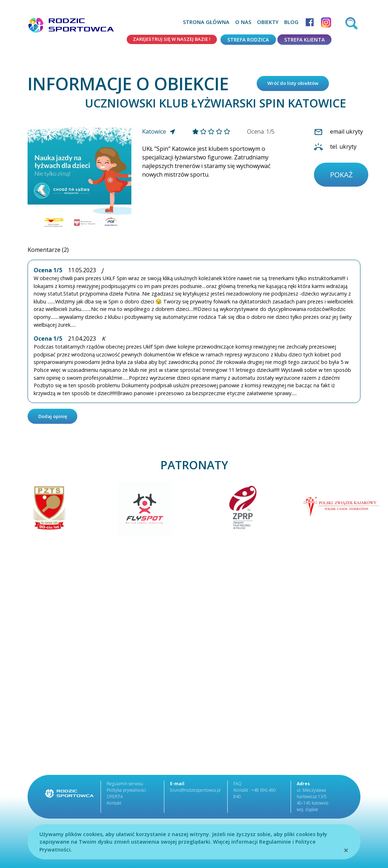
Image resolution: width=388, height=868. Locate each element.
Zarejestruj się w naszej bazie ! (168, 40)
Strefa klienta (304, 40)
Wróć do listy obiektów (297, 84)
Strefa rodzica (248, 40)
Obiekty (268, 22)
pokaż (342, 177)
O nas (243, 22)
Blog (291, 22)
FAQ (237, 787)
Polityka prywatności (126, 793)
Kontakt (114, 806)
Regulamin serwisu (125, 787)
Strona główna (206, 22)
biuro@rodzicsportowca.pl (194, 793)
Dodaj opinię (55, 419)
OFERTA (115, 799)
